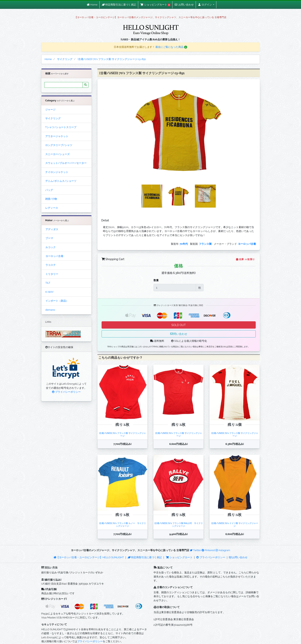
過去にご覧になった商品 (171, 47)
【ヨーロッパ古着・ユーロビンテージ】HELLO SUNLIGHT (89, 557)
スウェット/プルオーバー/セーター (66, 163)
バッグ (49, 190)
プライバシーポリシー (66, 392)
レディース (52, 208)
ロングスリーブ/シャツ (59, 145)
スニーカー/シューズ (58, 154)
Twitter (195, 550)
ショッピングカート (180, 557)
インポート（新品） (57, 301)
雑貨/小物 (51, 199)
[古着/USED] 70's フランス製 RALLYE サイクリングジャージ (178, 524)
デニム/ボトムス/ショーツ (61, 181)
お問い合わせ (238, 557)
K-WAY (50, 292)
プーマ (49, 238)
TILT (48, 283)
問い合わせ (179, 334)
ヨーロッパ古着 (54, 256)
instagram (223, 550)
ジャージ (50, 109)
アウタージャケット (57, 136)
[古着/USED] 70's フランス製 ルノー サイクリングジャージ (122, 524)
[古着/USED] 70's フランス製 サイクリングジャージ (122, 434)
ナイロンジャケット (57, 172)
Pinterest (208, 550)
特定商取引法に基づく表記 (145, 557)
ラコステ (51, 265)
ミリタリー (52, 274)
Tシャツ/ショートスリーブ (61, 127)
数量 (156, 280)
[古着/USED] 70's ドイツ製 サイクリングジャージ (235, 524)
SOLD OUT (179, 325)
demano (50, 310)
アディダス (52, 229)
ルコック (51, 247)
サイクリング (53, 118)
